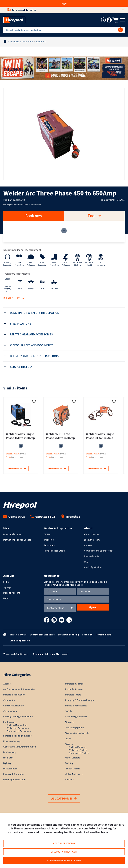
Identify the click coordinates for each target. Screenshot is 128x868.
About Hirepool (92, 534)
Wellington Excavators (18, 728)
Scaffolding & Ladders (76, 717)
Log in (64, 3)
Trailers (69, 744)
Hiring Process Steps (54, 551)
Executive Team (92, 540)
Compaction (9, 700)
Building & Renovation (14, 695)
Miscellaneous (10, 769)
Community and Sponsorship (98, 551)
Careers (88, 545)
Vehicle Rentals (18, 635)
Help (6, 598)
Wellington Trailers (78, 750)
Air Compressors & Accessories (19, 689)
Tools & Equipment (75, 728)
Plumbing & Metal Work (21, 42)
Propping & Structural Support (80, 700)
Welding (69, 763)
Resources (49, 545)
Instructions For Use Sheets (17, 540)
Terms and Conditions (15, 654)
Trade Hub (49, 540)
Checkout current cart (64, 852)
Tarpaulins (70, 722)
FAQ (86, 562)
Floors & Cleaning (12, 741)
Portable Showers (74, 689)
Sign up (7, 587)
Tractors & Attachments (77, 733)
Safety (69, 711)
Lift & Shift (8, 758)
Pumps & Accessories (76, 706)
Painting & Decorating (14, 774)
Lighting (7, 763)
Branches (71, 517)
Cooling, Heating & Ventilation (18, 717)
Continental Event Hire (42, 635)
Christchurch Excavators (19, 731)
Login (6, 582)
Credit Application (93, 567)
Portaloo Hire (103, 635)
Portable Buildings (74, 684)
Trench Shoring (73, 769)
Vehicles (69, 780)
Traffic (68, 739)
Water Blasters (73, 758)
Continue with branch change (64, 860)
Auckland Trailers (77, 747)
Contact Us (14, 517)
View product (17, 469)
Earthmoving (10, 722)
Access (7, 684)
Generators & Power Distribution (20, 747)
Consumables (10, 711)
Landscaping (10, 752)
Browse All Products (13, 534)
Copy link (108, 200)
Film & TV (87, 635)
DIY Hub (47, 534)
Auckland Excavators (17, 725)
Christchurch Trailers (79, 753)
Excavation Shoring (68, 635)
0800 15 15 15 (43, 517)
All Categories (64, 799)
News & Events (92, 556)
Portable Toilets (73, 695)
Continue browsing (64, 843)
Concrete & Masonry (13, 706)
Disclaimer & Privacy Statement (50, 654)
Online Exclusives (74, 774)
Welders (40, 42)
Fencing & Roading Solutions (17, 736)
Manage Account (12, 593)
